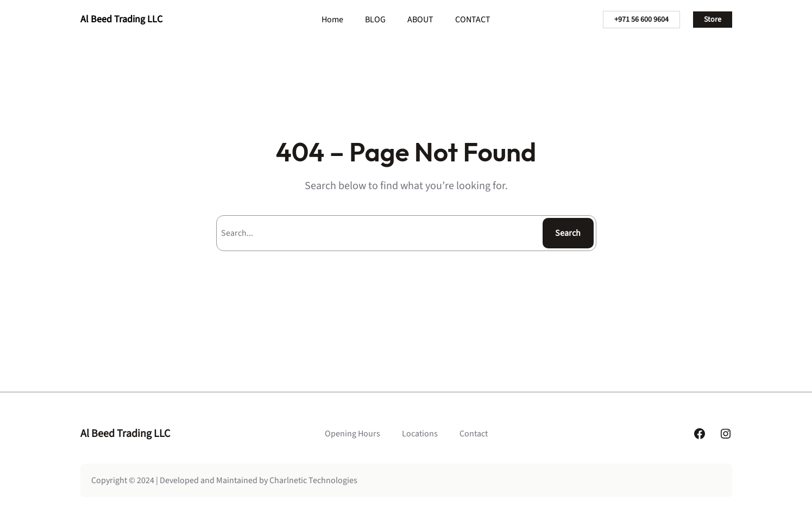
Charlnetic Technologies (313, 480)
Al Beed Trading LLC (121, 19)
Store (713, 20)
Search (568, 233)
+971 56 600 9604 (641, 20)
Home (332, 20)
